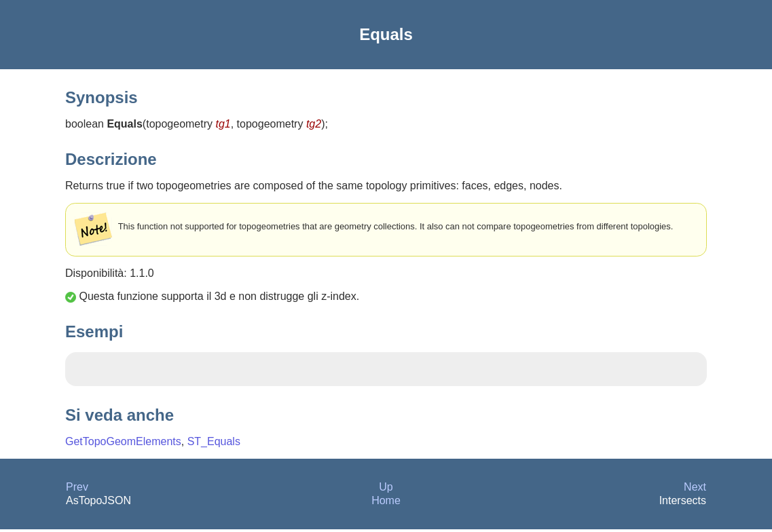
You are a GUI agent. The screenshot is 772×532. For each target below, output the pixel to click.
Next (695, 490)
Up (386, 490)
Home (386, 503)
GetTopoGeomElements (123, 444)
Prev (77, 490)
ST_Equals (214, 444)
